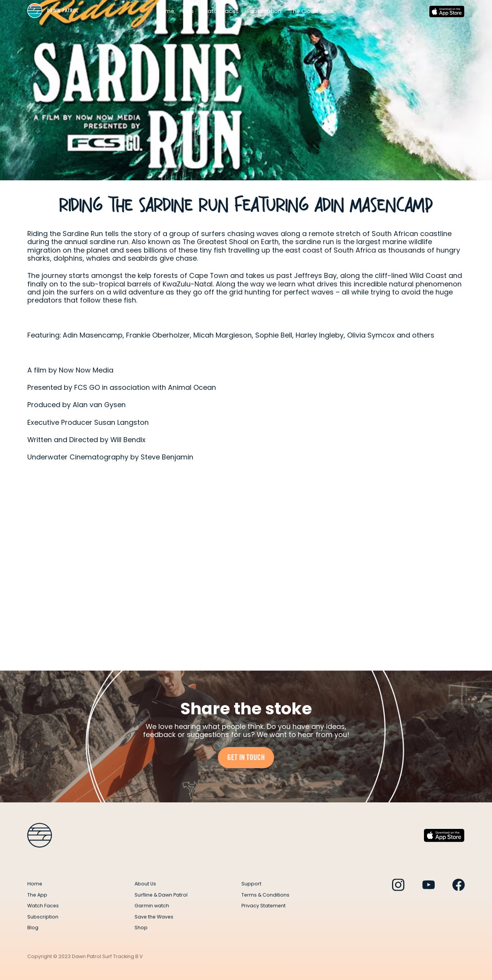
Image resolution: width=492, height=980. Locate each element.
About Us (145, 884)
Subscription (264, 11)
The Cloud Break (312, 11)
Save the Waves (154, 917)
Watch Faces (220, 11)
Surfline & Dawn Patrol (161, 895)
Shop (141, 928)
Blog (33, 928)
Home (166, 11)
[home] (53, 11)
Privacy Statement (263, 906)
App (188, 11)
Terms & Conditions (265, 895)
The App (37, 895)
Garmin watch (152, 906)
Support (251, 884)
